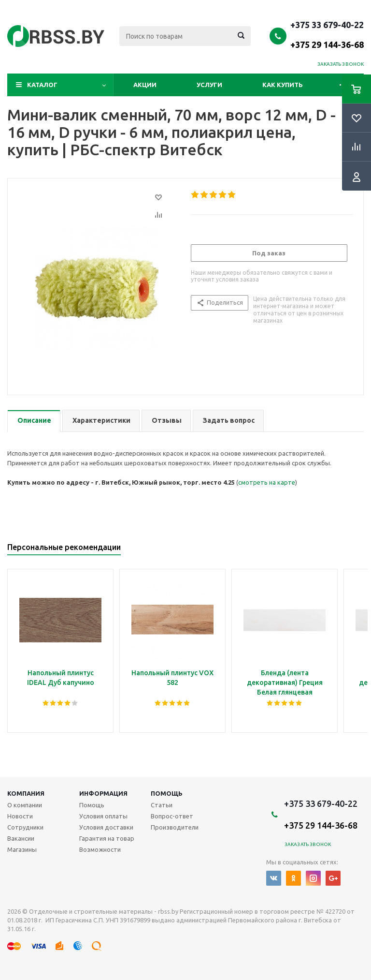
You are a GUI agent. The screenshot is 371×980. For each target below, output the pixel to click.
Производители (175, 827)
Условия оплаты (103, 816)
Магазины (22, 849)
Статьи (162, 805)
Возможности (100, 849)
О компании (25, 805)
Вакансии (21, 838)
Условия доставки (106, 827)
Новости (20, 816)
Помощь (167, 793)
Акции (145, 85)
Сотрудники (25, 827)
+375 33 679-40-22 (327, 34)
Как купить (283, 85)
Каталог (42, 85)
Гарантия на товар (107, 838)
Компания (26, 793)
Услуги (209, 85)
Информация (103, 793)
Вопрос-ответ (172, 816)
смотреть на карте (267, 482)
